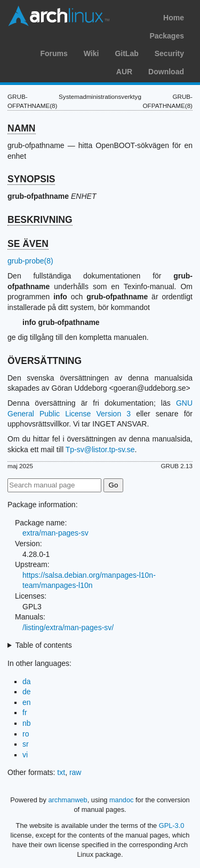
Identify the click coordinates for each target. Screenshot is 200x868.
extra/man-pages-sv (55, 533)
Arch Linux (59, 16)
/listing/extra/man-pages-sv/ (68, 627)
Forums (54, 53)
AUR (124, 72)
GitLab (126, 53)
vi (25, 755)
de (27, 692)
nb (27, 723)
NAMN (22, 128)
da (27, 681)
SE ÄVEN (28, 244)
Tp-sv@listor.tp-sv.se (100, 449)
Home (174, 18)
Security (169, 53)
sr (26, 744)
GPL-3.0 (172, 826)
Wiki (91, 53)
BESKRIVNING (40, 220)
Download (166, 72)
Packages (167, 36)
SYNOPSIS (31, 179)
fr (25, 712)
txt (61, 772)
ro (26, 734)
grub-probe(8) (30, 261)
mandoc (122, 800)
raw (75, 772)
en (27, 702)
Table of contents (44, 645)
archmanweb (67, 800)
